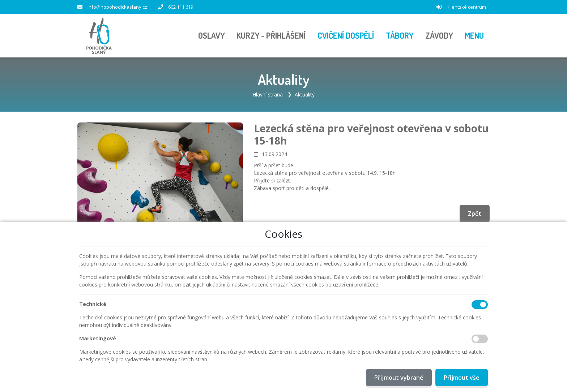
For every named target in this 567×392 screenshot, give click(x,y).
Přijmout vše (462, 378)
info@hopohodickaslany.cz (117, 7)
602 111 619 (181, 7)
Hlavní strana (268, 94)
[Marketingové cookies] (480, 339)
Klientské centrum (466, 7)
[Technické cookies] (480, 305)
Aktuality (305, 94)
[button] (474, 36)
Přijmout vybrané (399, 378)
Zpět (475, 214)
